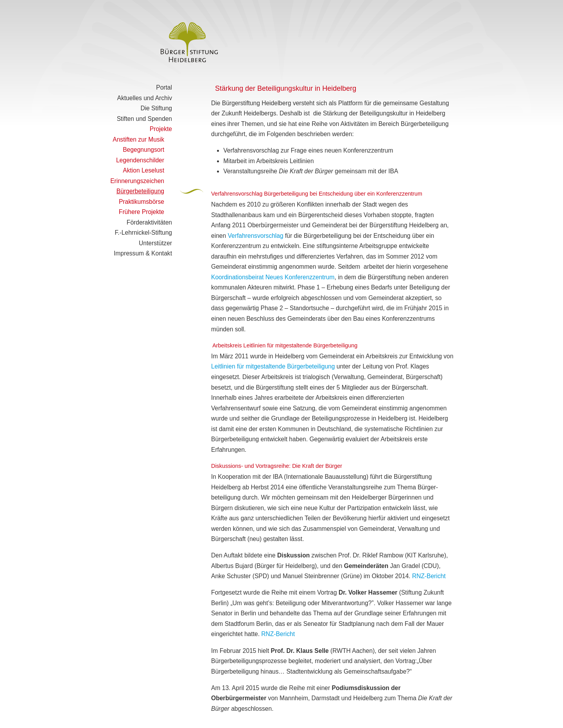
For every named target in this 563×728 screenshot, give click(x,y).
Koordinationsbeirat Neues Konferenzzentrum (273, 277)
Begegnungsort (143, 150)
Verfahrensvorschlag (256, 236)
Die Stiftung (156, 108)
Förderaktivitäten (149, 222)
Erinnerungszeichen (137, 181)
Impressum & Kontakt (143, 253)
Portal (164, 87)
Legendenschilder (140, 160)
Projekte (161, 129)
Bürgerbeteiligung (140, 191)
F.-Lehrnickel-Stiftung (143, 233)
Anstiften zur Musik (138, 139)
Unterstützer (155, 243)
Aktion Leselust (143, 170)
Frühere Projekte (142, 212)
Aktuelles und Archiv (145, 98)
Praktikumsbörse (142, 202)
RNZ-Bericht (429, 576)
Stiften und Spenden (144, 119)
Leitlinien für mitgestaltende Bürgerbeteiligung (273, 366)
